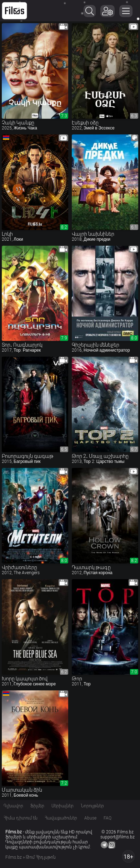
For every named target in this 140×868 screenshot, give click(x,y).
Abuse (90, 818)
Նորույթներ (92, 806)
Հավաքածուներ (61, 818)
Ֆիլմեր (37, 806)
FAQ (107, 818)
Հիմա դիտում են (21, 818)
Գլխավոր (13, 806)
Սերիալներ (62, 806)
